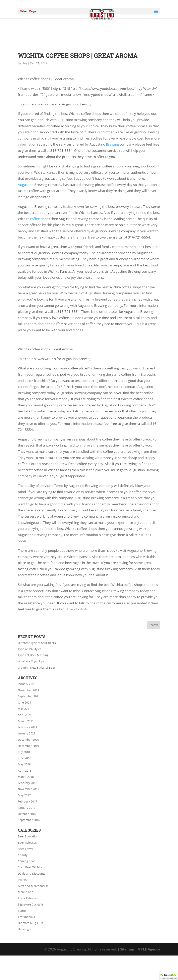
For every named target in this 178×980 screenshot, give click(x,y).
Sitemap (127, 949)
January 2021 (27, 733)
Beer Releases (27, 843)
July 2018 (24, 752)
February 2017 (27, 801)
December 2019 (28, 746)
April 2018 (25, 770)
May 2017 (24, 795)
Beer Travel (25, 849)
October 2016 (27, 814)
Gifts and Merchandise (33, 886)
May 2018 (24, 764)
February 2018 (27, 783)
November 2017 (28, 789)
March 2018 (26, 777)
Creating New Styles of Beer (37, 667)
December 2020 (28, 740)
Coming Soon (27, 861)
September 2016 (29, 820)
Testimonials (26, 917)
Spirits (22, 911)
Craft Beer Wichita (30, 867)
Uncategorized (28, 929)
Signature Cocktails (31, 904)
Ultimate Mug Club (31, 923)
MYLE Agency (149, 949)
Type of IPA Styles (30, 649)
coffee (35, 219)
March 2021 (26, 721)
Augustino (26, 185)
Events (22, 880)
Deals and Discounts (32, 873)
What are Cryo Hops (31, 661)
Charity (23, 855)
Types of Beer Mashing (33, 655)
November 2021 (28, 690)
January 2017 (27, 808)
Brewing (112, 144)
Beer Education (28, 836)
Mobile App (26, 892)
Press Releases (28, 898)
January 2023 (27, 684)
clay (24, 63)
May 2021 (24, 709)
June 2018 (24, 758)
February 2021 (27, 727)
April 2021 (25, 715)
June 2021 (24, 702)
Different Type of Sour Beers (37, 643)
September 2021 (29, 696)
